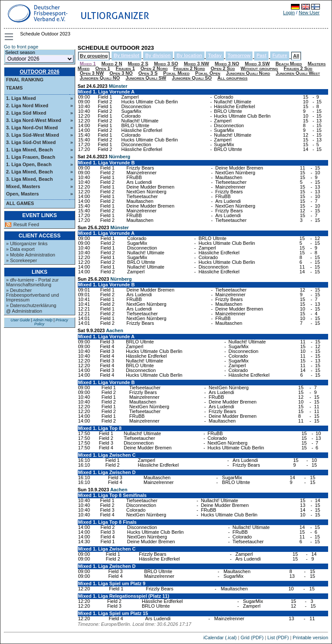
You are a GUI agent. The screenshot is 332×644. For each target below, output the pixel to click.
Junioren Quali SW (146, 78)
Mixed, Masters (23, 186)
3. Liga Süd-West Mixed (33, 135)
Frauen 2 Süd (298, 68)
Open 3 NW (92, 73)
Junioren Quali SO (192, 78)
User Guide (21, 320)
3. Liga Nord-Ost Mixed (32, 128)
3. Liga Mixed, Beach (29, 179)
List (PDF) (278, 638)
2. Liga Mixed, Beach (29, 172)
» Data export (20, 249)
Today (215, 55)
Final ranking (25, 80)
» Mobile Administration (31, 255)
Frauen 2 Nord (189, 68)
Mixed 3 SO (166, 64)
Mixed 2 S (138, 64)
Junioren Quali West (298, 73)
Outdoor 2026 (39, 72)
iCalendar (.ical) (220, 638)
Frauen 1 (125, 68)
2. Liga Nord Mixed (27, 106)
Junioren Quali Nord (248, 73)
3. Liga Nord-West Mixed (34, 120)
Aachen (115, 330)
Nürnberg (120, 157)
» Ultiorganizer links (27, 244)
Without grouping (259, 68)
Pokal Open (208, 73)
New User (309, 13)
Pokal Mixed (177, 73)
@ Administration (24, 311)
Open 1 (102, 68)
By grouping (94, 56)
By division (158, 55)
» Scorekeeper (22, 260)
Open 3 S (148, 73)
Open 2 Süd (223, 68)
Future (280, 55)
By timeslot (126, 55)
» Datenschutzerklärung (31, 305)
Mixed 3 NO (227, 64)
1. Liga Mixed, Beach (29, 150)
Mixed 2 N (112, 64)
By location (189, 55)
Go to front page (21, 47)
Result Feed (26, 225)
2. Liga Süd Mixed (26, 113)
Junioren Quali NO (100, 78)
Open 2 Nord (154, 68)
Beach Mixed (289, 64)
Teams (14, 88)
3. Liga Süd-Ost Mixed (31, 142)
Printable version (310, 638)
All (296, 56)
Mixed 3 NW (196, 64)
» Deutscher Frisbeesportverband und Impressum (32, 295)
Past (261, 55)
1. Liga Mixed (21, 98)
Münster (118, 86)
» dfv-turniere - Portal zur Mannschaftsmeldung (32, 282)
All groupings (233, 78)
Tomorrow (239, 55)
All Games (20, 203)
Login (289, 13)
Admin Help (43, 320)
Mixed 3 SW (257, 64)
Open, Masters (22, 194)
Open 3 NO (121, 73)
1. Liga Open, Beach (29, 164)
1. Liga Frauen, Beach (31, 157)
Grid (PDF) (252, 638)
